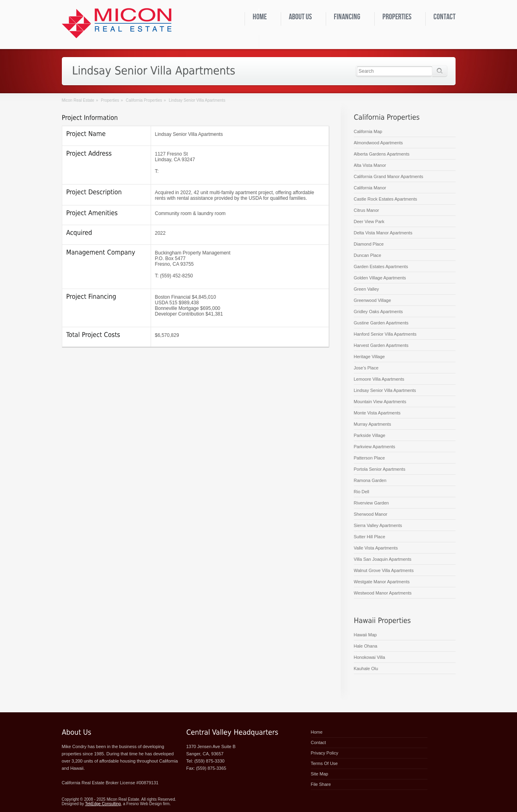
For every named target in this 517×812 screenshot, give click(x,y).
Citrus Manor (367, 210)
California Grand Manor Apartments (389, 176)
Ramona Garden (370, 480)
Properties (397, 17)
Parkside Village (370, 435)
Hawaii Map (365, 635)
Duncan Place (368, 255)
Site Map (320, 774)
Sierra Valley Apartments (378, 525)
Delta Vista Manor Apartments (383, 233)
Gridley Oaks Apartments (378, 312)
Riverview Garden (371, 503)
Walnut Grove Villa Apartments (384, 570)
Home (260, 17)
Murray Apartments (373, 424)
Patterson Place (370, 458)
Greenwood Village (373, 300)
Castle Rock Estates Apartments (386, 199)
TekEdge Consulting (103, 804)
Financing (347, 17)
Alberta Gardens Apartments (382, 154)
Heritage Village (369, 357)
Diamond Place (369, 244)
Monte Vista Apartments (377, 413)
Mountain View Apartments (380, 402)
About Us (300, 17)
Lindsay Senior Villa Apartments (385, 390)
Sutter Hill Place (370, 537)
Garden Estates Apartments (381, 267)
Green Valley (367, 289)
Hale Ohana (366, 646)
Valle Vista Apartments (376, 548)
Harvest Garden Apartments (381, 345)
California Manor (370, 188)
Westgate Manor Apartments (382, 582)
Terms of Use (324, 763)
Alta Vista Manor (370, 165)
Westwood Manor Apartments (383, 593)
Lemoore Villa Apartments (379, 379)
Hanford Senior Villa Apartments (385, 334)
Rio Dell (362, 492)
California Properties (144, 100)
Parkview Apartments (375, 447)
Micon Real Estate (78, 100)
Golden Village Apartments (380, 278)
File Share (321, 784)
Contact (444, 17)
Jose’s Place (366, 368)
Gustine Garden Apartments (381, 323)
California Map (368, 131)
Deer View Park (369, 221)
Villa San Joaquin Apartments (383, 559)
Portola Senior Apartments (380, 469)
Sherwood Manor (371, 514)
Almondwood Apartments (378, 143)
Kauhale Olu (366, 668)
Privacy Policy (325, 753)
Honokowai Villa (370, 657)
